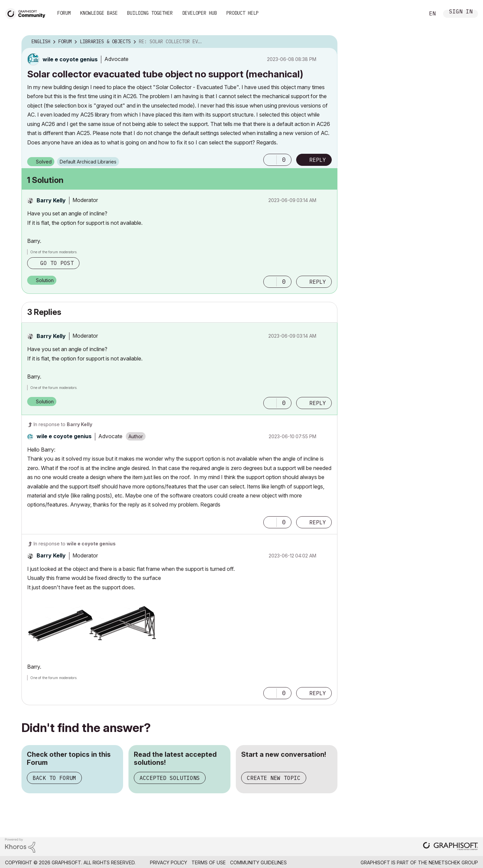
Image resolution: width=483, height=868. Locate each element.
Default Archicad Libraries (88, 162)
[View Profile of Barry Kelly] (51, 200)
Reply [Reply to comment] (318, 282)
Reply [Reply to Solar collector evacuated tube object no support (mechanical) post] (318, 160)
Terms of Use (209, 862)
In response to (63, 424)
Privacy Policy (169, 862)
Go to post (57, 263)
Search (412, 14)
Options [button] (328, 42)
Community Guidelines (258, 862)
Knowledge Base (99, 13)
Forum (64, 13)
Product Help (243, 13)
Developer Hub (200, 13)
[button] (270, 160)
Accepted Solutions (170, 778)
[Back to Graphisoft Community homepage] (28, 13)
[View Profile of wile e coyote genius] (70, 59)
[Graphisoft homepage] (450, 847)
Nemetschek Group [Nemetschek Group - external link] (453, 862)
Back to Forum (54, 778)
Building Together (150, 13)
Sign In (461, 12)
